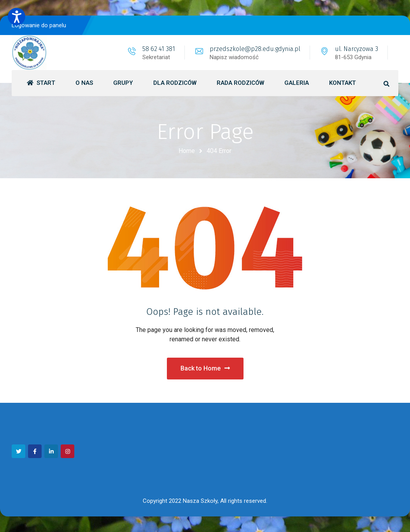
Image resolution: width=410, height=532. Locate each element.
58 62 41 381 (159, 49)
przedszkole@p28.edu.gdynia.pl (255, 49)
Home (187, 151)
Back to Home (205, 368)
